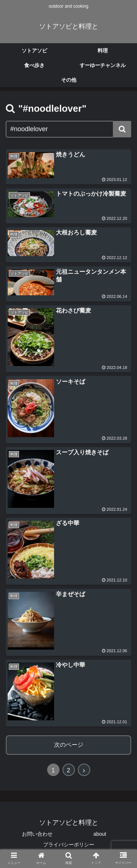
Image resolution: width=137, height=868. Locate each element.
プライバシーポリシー (69, 845)
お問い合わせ (37, 834)
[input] (68, 129)
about (100, 834)
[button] (122, 129)
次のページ (69, 745)
